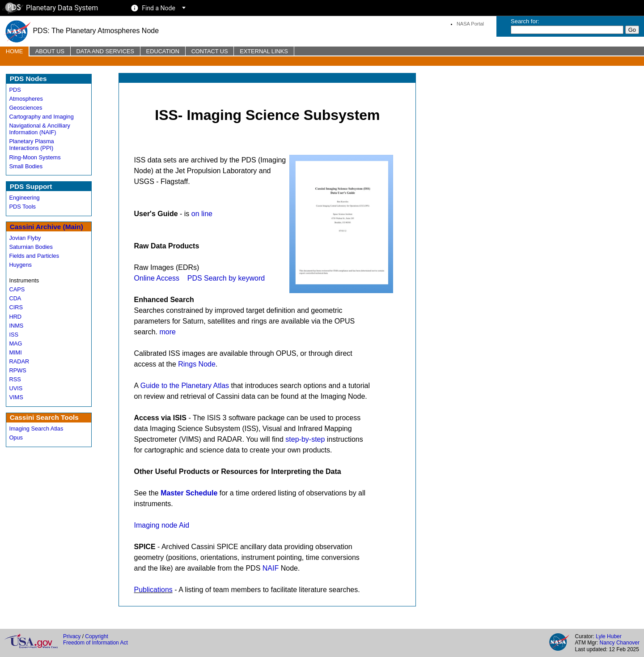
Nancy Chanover (620, 643)
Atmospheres (26, 99)
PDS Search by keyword (226, 278)
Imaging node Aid (162, 525)
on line (202, 214)
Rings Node (197, 364)
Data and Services (105, 51)
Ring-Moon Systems (35, 157)
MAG (15, 343)
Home (14, 51)
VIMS (16, 397)
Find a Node (159, 8)
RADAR (19, 361)
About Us (50, 51)
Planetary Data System (50, 8)
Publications (153, 590)
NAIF (271, 568)
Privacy (72, 636)
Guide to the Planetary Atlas (185, 386)
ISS (14, 335)
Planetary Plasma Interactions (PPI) (31, 145)
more (167, 332)
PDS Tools (22, 207)
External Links (264, 51)
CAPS (17, 289)
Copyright (96, 636)
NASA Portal (470, 24)
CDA (15, 298)
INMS (16, 326)
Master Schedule (189, 493)
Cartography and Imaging (41, 117)
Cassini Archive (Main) (47, 227)
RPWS (17, 370)
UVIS (16, 388)
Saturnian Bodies (31, 247)
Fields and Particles (34, 256)
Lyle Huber (609, 636)
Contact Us (210, 51)
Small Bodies (26, 166)
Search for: (525, 21)
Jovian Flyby (25, 238)
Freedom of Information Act (95, 643)
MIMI (15, 352)
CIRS (16, 307)
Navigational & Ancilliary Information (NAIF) (40, 129)
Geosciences (25, 108)
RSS (15, 379)
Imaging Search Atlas (36, 429)
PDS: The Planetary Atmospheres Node (81, 31)
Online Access (157, 278)
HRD (15, 317)
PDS (15, 90)
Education (163, 51)
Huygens (20, 265)
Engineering (24, 198)
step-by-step (305, 439)
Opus (16, 437)
